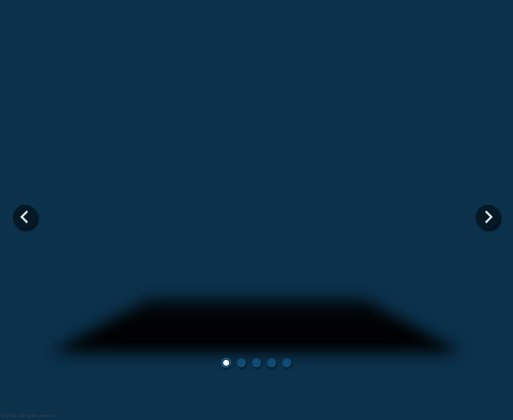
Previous (25, 217)
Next (488, 217)
